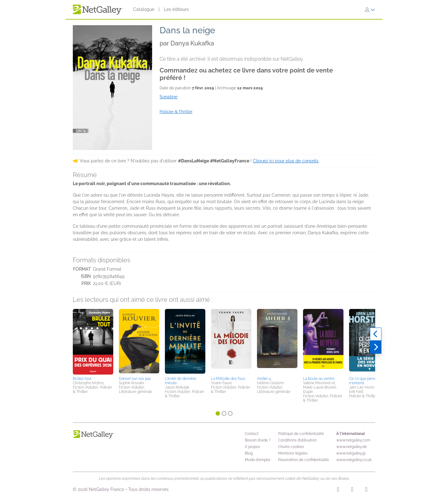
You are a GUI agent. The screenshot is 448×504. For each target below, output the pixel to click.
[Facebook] (352, 490)
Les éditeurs (176, 9)
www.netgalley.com (353, 440)
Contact (252, 434)
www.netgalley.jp (351, 453)
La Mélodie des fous (228, 379)
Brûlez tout (82, 379)
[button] (93, 342)
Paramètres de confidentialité (303, 460)
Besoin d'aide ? (258, 440)
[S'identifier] (370, 10)
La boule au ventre (319, 379)
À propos (252, 447)
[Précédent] (376, 334)
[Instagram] (338, 490)
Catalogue (144, 9)
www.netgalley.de (352, 447)
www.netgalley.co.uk (354, 460)
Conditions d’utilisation (297, 440)
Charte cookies (291, 447)
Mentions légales (293, 453)
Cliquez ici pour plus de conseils (286, 161)
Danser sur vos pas (135, 379)
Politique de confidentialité (301, 434)
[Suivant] (376, 347)
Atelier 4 (264, 379)
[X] (366, 490)
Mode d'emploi (258, 460)
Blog (249, 453)
